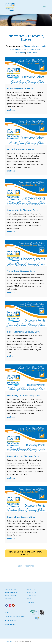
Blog (7, 612)
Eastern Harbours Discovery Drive (23, 332)
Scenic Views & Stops (32, 49)
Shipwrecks (20, 53)
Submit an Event (10, 625)
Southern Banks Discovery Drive (22, 210)
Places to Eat (31, 596)
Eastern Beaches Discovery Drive (23, 456)
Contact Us (9, 599)
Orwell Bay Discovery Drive (20, 88)
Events (29, 599)
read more (11, 110)
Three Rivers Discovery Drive (21, 271)
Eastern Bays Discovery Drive (21, 517)
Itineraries (31, 602)
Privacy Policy (9, 641)
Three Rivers (32, 53)
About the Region (11, 592)
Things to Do (31, 589)
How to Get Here (11, 589)
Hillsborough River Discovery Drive (24, 395)
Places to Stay (32, 592)
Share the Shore (11, 596)
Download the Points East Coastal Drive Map (26, 553)
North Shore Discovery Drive (21, 149)
